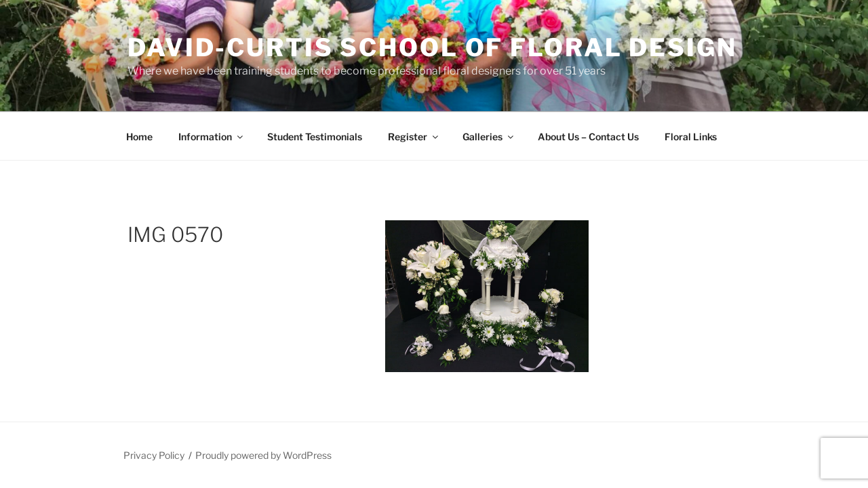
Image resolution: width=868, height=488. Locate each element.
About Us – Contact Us (588, 137)
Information (212, 137)
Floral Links (691, 137)
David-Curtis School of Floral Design (432, 47)
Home (139, 137)
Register (414, 137)
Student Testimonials (315, 137)
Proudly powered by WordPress (263, 455)
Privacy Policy (154, 455)
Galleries (489, 137)
